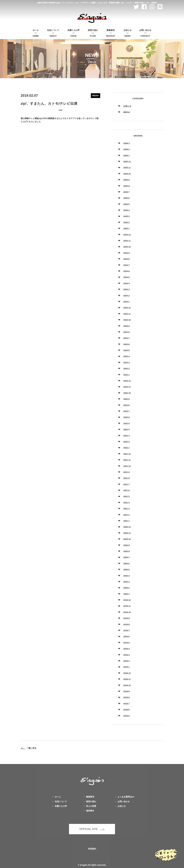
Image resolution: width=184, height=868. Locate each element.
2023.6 (126, 344)
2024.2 (126, 296)
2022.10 (127, 393)
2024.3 (126, 289)
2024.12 (127, 235)
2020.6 (126, 564)
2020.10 (127, 539)
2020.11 (127, 533)
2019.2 (126, 661)
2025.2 (126, 223)
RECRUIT (111, 33)
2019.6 (126, 637)
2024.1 (126, 302)
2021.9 (126, 472)
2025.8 (126, 186)
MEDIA (127, 112)
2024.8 (126, 259)
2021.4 (126, 503)
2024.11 (127, 241)
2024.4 (126, 283)
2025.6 (126, 198)
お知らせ (127, 106)
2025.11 (127, 168)
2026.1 (126, 156)
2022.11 (127, 387)
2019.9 (126, 618)
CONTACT (145, 33)
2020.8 (126, 551)
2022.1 (126, 448)
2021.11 (127, 460)
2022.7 (126, 411)
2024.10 (127, 247)
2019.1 (126, 667)
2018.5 (126, 716)
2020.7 (126, 557)
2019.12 (127, 600)
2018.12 (127, 673)
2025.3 (126, 216)
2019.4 (126, 649)
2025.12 (127, 162)
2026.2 (126, 149)
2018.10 (127, 685)
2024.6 (126, 271)
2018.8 (126, 697)
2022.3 (126, 436)
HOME (36, 33)
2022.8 (126, 405)
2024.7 (126, 265)
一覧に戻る (29, 748)
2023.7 (126, 338)
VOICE (73, 33)
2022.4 (126, 430)
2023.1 (126, 375)
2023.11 (127, 314)
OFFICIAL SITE (92, 829)
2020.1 (126, 594)
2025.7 (126, 192)
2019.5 (126, 643)
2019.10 (127, 612)
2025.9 (126, 180)
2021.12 (127, 454)
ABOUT (53, 33)
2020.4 (126, 576)
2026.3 (126, 143)
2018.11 (127, 679)
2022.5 (126, 424)
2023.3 (126, 363)
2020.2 (126, 588)
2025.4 (126, 210)
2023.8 (126, 332)
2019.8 (126, 624)
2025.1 (126, 229)
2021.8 (126, 478)
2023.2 (126, 369)
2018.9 (126, 691)
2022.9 (126, 399)
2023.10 (127, 320)
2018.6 (126, 710)
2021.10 (127, 466)
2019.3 (126, 655)
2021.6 (126, 490)
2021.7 (126, 484)
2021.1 (126, 521)
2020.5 (126, 570)
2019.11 (127, 606)
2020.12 (127, 527)
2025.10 (127, 174)
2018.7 (126, 704)
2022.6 (126, 417)
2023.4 (126, 356)
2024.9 (126, 253)
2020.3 (126, 582)
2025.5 (126, 204)
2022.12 (127, 381)
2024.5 (126, 277)
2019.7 (126, 631)
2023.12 (127, 308)
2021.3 (126, 509)
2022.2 (126, 442)
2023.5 (126, 350)
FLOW (93, 33)
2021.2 (126, 515)
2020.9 (126, 545)
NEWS (128, 33)
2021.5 (126, 496)
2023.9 (126, 326)
